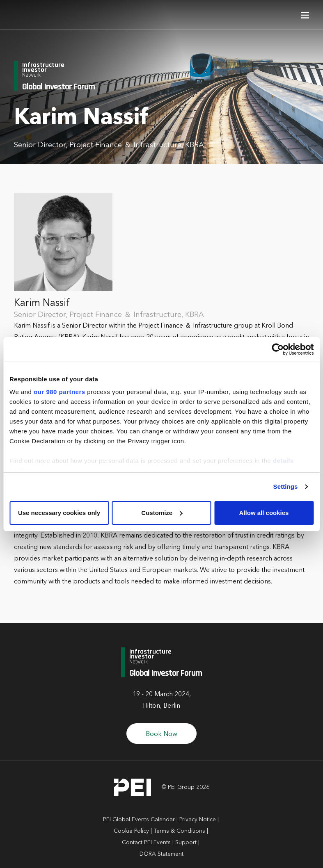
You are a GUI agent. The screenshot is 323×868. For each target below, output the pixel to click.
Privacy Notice (198, 820)
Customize (162, 513)
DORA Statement (161, 854)
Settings (286, 486)
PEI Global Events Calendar (139, 820)
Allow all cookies (264, 513)
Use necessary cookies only (59, 513)
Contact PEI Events (146, 843)
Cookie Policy (131, 831)
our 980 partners (60, 392)
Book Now (161, 734)
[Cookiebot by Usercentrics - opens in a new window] (278, 349)
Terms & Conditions (179, 831)
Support (186, 843)
